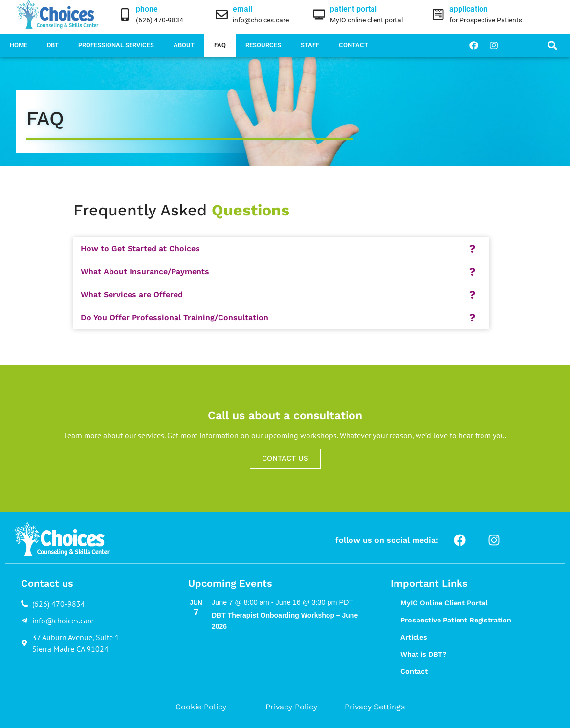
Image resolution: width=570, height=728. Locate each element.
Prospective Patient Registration (456, 620)
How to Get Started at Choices (140, 248)
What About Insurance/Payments (145, 271)
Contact (353, 45)
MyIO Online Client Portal (444, 603)
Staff (310, 45)
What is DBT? (423, 654)
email (242, 9)
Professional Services (116, 45)
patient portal (353, 9)
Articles (414, 637)
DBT (53, 45)
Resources (263, 45)
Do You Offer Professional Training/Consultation (175, 317)
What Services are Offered (132, 294)
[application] (438, 14)
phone (147, 9)
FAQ (220, 45)
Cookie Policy (201, 707)
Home (19, 45)
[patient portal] (319, 14)
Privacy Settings (375, 707)
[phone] (125, 14)
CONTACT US (285, 458)
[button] (552, 46)
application (469, 9)
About (184, 45)
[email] (222, 14)
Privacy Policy (291, 707)
